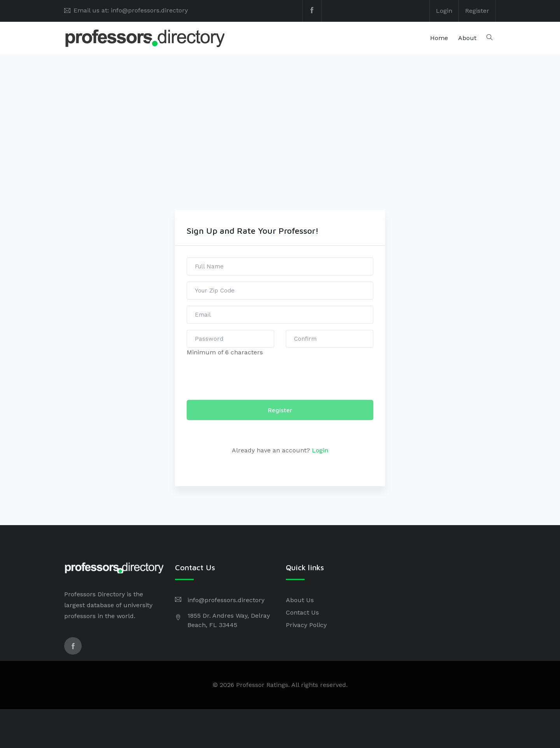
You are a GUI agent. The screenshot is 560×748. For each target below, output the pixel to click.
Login (444, 11)
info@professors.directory (226, 600)
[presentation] (246, 378)
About (467, 38)
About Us (300, 600)
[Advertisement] (280, 152)
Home (439, 38)
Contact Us (302, 612)
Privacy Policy (306, 625)
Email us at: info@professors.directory (131, 10)
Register (477, 11)
